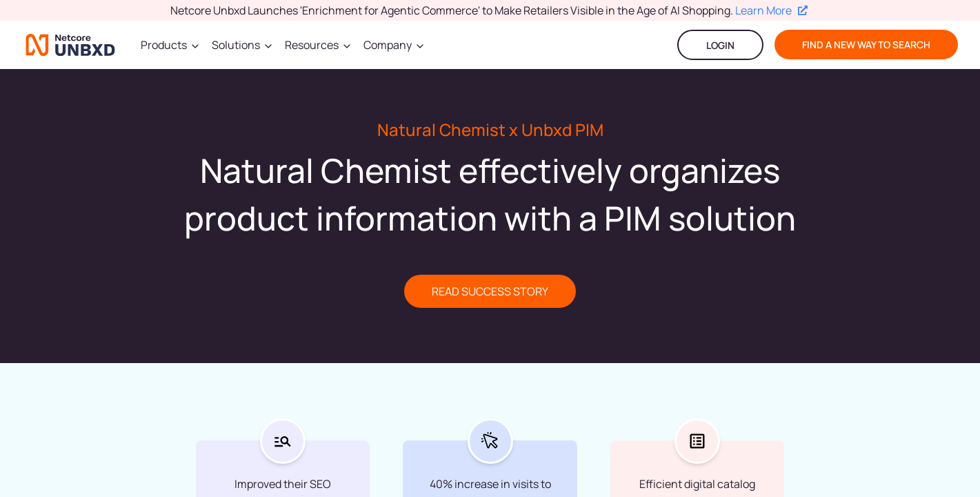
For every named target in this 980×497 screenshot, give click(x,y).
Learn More (771, 10)
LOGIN (720, 45)
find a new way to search (866, 45)
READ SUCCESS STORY (490, 291)
